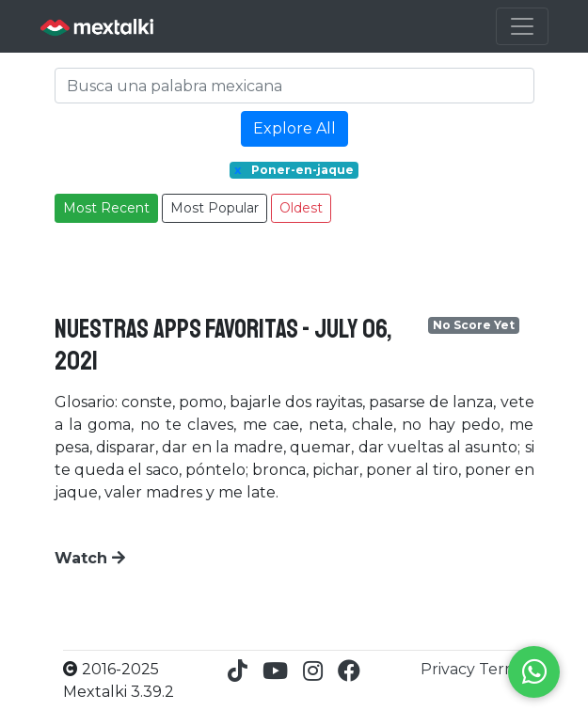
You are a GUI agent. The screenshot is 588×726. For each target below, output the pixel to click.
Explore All (294, 128)
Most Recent (106, 208)
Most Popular (215, 208)
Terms (502, 669)
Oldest (301, 208)
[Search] (294, 86)
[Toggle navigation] (522, 26)
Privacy (450, 669)
